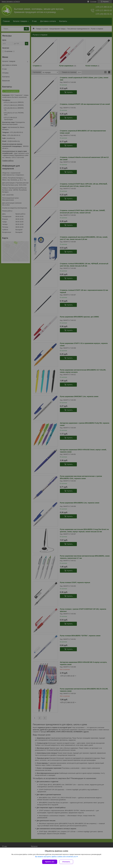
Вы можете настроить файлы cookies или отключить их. (56, 857)
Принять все (50, 862)
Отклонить (66, 862)
